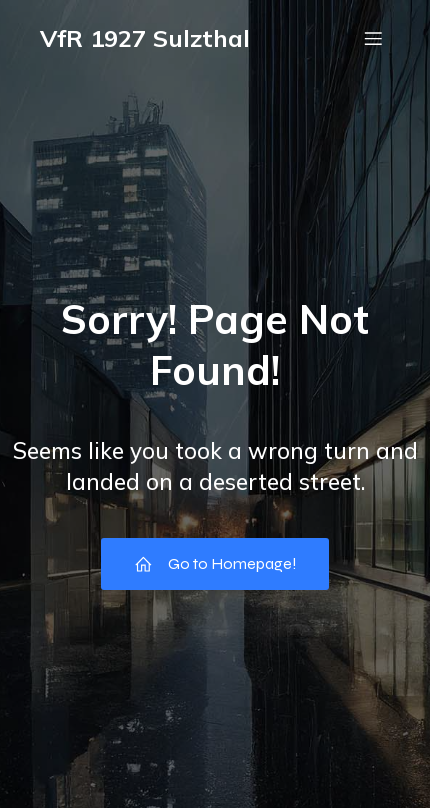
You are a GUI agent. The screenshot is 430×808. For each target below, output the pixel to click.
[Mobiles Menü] (373, 38)
